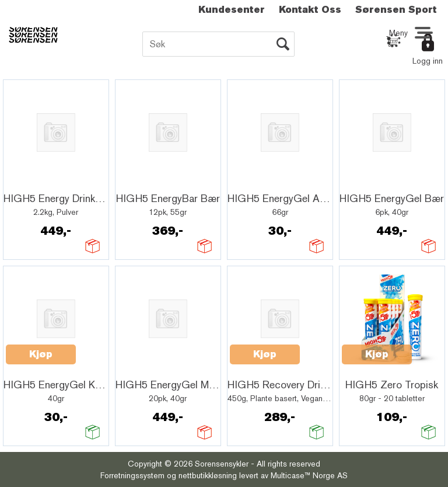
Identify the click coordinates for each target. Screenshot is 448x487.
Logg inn (428, 61)
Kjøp (41, 354)
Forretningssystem (132, 475)
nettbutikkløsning (208, 475)
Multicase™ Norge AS (309, 475)
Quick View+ (36, 182)
